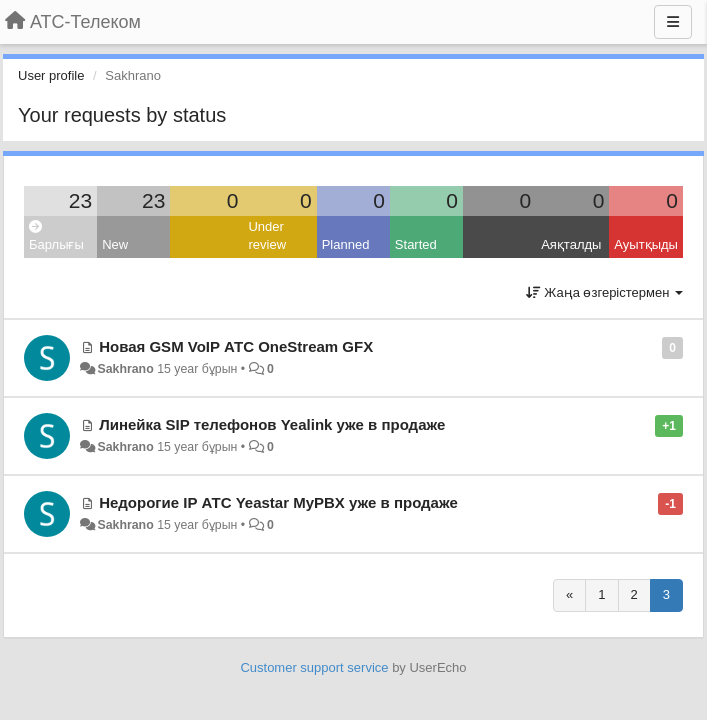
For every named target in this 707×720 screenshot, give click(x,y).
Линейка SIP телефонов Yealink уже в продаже (272, 424)
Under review (267, 236)
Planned (346, 244)
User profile (51, 75)
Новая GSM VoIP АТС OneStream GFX (236, 346)
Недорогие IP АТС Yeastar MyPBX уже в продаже (278, 502)
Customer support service (314, 667)
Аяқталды (571, 244)
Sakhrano (125, 369)
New (115, 244)
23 (80, 200)
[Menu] (673, 22)
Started (416, 244)
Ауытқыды (646, 244)
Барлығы (56, 236)
